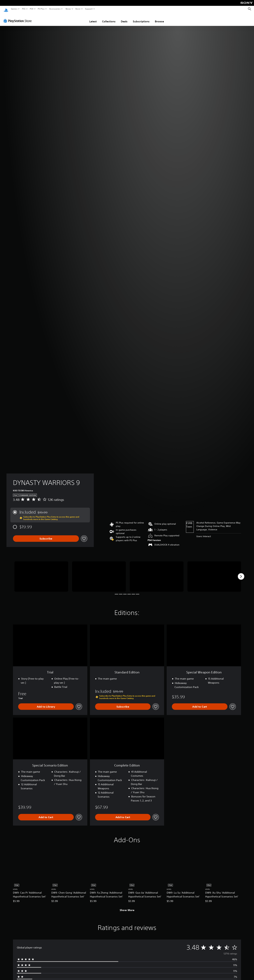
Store (78, 9)
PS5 (24, 9)
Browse (159, 18)
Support (89, 9)
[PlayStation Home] (6, 9)
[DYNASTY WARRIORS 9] (41, 573)
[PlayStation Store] (19, 18)
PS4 (32, 9)
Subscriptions (141, 18)
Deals (124, 18)
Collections (109, 18)
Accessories (55, 9)
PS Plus (41, 9)
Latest (93, 18)
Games (14, 9)
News (68, 9)
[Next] (241, 573)
